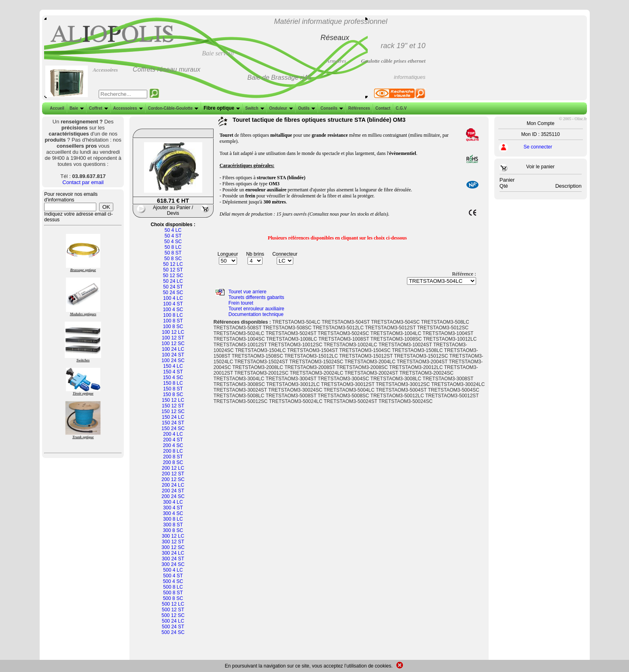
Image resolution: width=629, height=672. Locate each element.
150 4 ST (173, 372)
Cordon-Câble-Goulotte (173, 108)
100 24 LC (173, 349)
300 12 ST (173, 542)
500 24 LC (173, 621)
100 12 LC (173, 332)
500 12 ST (173, 610)
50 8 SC (173, 259)
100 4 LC (173, 298)
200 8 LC (173, 451)
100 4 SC (173, 310)
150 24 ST (173, 423)
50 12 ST (173, 270)
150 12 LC (173, 400)
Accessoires (127, 108)
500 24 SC (173, 632)
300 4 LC (173, 502)
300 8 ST (173, 525)
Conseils (331, 108)
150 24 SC (173, 428)
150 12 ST (173, 406)
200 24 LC (173, 485)
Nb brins (255, 254)
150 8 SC (173, 394)
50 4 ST (173, 236)
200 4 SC (173, 445)
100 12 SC (173, 343)
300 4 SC (173, 513)
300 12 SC (173, 547)
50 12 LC (173, 264)
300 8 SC (173, 530)
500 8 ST (173, 593)
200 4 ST (173, 440)
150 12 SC (173, 411)
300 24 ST (173, 559)
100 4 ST (173, 304)
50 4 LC (173, 230)
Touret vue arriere (248, 292)
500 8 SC (173, 598)
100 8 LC (173, 315)
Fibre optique (221, 108)
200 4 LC (173, 434)
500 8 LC (173, 587)
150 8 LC (173, 383)
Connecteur (285, 254)
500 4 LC (173, 570)
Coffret (98, 108)
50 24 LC (173, 281)
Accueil (57, 108)
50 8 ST (173, 253)
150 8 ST (173, 389)
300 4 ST (173, 508)
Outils (306, 108)
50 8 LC (173, 247)
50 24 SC (173, 293)
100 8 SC (173, 326)
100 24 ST (173, 355)
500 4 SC (173, 581)
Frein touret (241, 303)
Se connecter (538, 147)
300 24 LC (173, 553)
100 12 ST (173, 338)
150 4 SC (173, 377)
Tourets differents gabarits (256, 297)
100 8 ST (173, 321)
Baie (76, 108)
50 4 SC (173, 242)
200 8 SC (173, 462)
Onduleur (280, 108)
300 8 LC (173, 519)
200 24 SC (173, 496)
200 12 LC (173, 468)
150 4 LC (173, 366)
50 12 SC (173, 276)
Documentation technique (256, 314)
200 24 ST (173, 491)
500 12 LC (173, 604)
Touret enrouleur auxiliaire (256, 309)
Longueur (228, 254)
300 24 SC (173, 564)
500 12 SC (173, 615)
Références (358, 108)
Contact (382, 108)
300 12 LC (173, 536)
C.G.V (400, 108)
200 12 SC (173, 479)
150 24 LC (173, 417)
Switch (254, 108)
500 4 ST (173, 576)
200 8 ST (173, 457)
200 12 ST (173, 474)
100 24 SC (173, 360)
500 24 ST (173, 627)
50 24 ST (173, 287)
